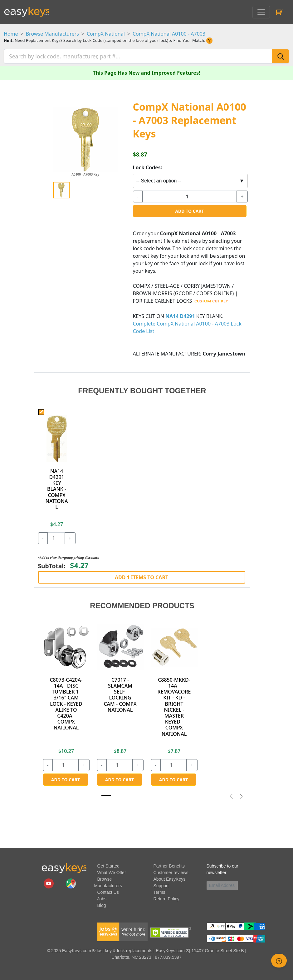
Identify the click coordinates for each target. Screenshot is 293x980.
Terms (159, 892)
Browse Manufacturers (52, 34)
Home (11, 34)
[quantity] (190, 196)
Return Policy (166, 898)
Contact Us (108, 892)
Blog (102, 905)
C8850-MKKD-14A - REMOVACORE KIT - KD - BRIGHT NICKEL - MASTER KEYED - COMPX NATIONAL (174, 706)
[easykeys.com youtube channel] (49, 883)
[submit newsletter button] (240, 885)
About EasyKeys (170, 878)
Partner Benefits (169, 865)
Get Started (109, 865)
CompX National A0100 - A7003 (169, 34)
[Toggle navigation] (261, 12)
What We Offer (112, 872)
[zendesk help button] (279, 961)
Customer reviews (171, 872)
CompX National (106, 34)
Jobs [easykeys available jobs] (102, 898)
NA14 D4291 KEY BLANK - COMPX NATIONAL (57, 488)
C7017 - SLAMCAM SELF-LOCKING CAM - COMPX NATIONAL (120, 694)
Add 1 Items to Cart (142, 577)
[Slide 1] (106, 795)
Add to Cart (189, 210)
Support (161, 885)
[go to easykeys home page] (64, 867)
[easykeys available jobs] (123, 931)
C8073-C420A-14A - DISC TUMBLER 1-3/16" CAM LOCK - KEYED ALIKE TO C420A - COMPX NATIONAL (66, 703)
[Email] (222, 885)
